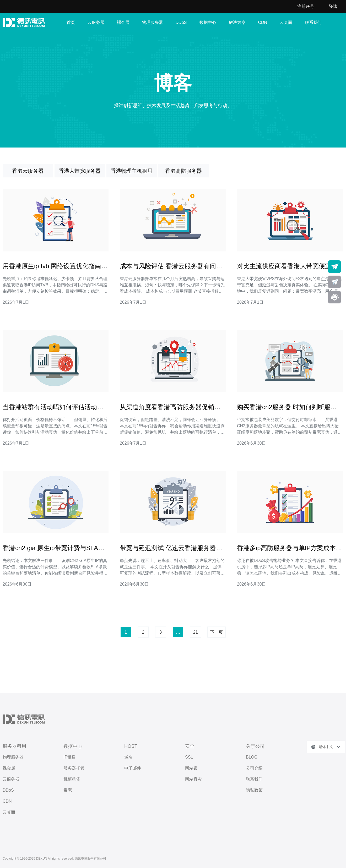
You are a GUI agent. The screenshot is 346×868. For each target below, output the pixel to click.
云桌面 (286, 22)
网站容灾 (193, 779)
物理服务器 (153, 22)
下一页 (217, 632)
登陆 (333, 6)
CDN (263, 22)
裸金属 (123, 22)
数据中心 (208, 22)
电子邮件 (133, 768)
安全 (190, 746)
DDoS (181, 22)
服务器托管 (74, 768)
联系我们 (313, 22)
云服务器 (96, 22)
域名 (128, 757)
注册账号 (306, 6)
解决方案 (237, 22)
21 (196, 632)
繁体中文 (326, 747)
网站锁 (191, 768)
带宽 (68, 790)
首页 (71, 22)
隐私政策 (254, 790)
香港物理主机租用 (132, 171)
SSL (189, 757)
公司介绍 (254, 768)
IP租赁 (70, 757)
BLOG (252, 757)
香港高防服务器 (183, 171)
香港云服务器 (28, 171)
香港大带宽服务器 (80, 171)
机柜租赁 (72, 779)
